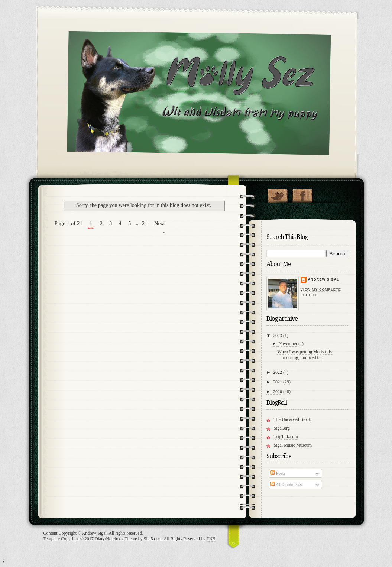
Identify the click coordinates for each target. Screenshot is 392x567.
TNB (211, 539)
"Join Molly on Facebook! (302, 194)
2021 (278, 382)
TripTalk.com (286, 437)
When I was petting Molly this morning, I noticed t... (304, 355)
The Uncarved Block (292, 419)
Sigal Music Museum (293, 445)
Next (160, 223)
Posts (278, 473)
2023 (278, 336)
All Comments (286, 485)
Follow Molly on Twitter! (277, 194)
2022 (278, 372)
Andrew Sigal (324, 279)
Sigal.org (282, 428)
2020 (278, 392)
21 (145, 223)
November (288, 344)
